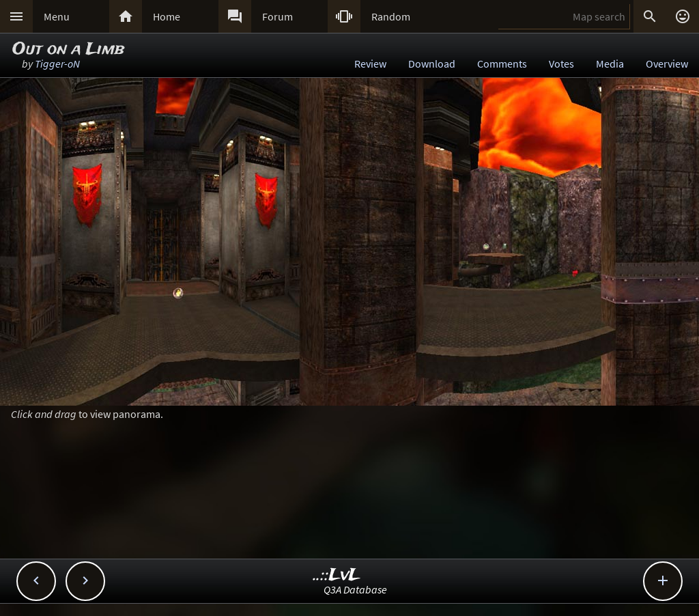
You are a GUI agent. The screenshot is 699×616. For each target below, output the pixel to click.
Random (391, 16)
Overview (667, 64)
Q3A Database (355, 589)
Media (610, 64)
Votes (561, 64)
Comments (502, 64)
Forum (277, 16)
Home (167, 16)
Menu (57, 16)
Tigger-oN (57, 64)
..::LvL (337, 575)
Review (370, 64)
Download (432, 64)
